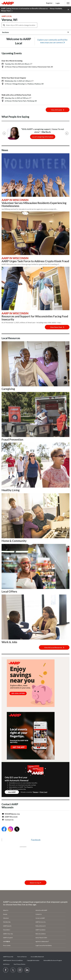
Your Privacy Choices (20, 964)
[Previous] (4, 133)
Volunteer (6, 918)
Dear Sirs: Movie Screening (12, 61)
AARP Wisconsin (11, 817)
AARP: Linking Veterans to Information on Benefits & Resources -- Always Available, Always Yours (32, 10)
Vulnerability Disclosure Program (53, 960)
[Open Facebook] (4, 829)
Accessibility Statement (37, 957)
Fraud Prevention (12, 440)
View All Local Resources (54, 647)
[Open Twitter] (17, 829)
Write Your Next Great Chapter (14, 78)
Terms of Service (22, 957)
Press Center (7, 945)
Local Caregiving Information (43, 137)
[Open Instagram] (10, 829)
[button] (68, 3)
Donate (5, 914)
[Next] (67, 133)
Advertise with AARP (41, 910)
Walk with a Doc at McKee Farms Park (16, 95)
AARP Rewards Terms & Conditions (13, 960)
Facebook (36, 840)
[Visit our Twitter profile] (13, 970)
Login (58, 3)
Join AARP (12, 792)
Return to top (36, 883)
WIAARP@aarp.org (12, 814)
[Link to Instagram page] (20, 970)
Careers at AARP (40, 918)
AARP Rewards (7, 926)
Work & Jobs (9, 642)
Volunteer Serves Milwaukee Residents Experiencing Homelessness (34, 204)
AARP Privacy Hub (8, 957)
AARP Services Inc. (41, 922)
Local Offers (9, 591)
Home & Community (14, 541)
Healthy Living (11, 490)
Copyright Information (33, 960)
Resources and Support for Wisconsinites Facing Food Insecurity (35, 318)
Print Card (44, 792)
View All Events (58, 110)
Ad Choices (6, 964)
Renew (36, 792)
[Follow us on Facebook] (6, 970)
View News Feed (57, 327)
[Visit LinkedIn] (27, 970)
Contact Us (9, 820)
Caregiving (8, 389)
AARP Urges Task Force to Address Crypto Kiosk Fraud (35, 261)
